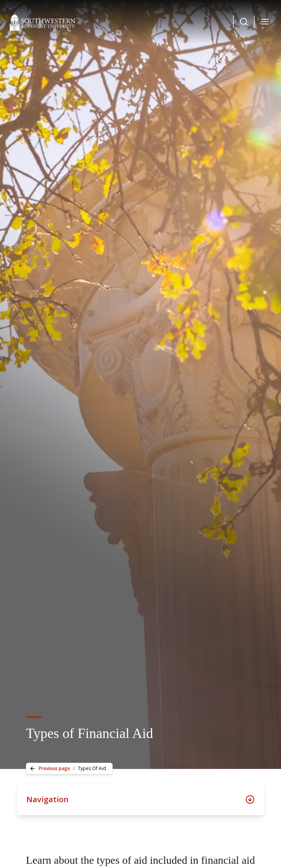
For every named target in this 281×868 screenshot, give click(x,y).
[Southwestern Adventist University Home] (42, 22)
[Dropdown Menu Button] (244, 22)
